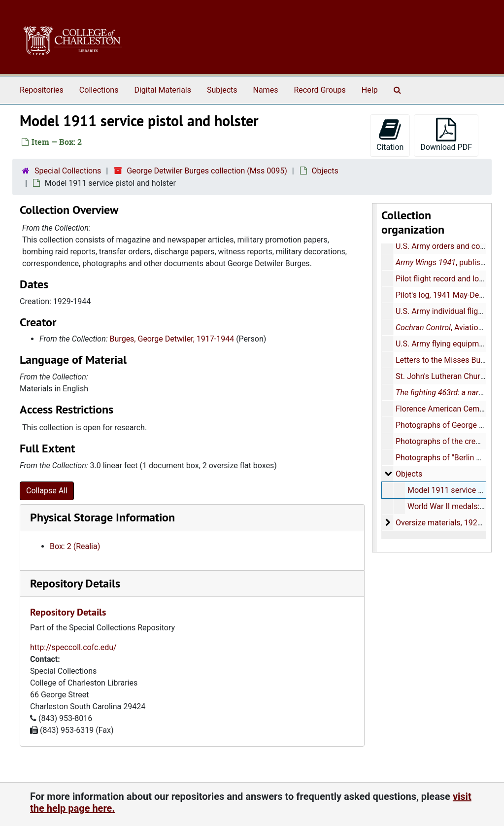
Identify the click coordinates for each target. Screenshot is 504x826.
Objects (325, 171)
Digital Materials (163, 90)
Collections (99, 90)
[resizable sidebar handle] (374, 378)
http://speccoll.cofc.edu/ (73, 647)
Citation (390, 135)
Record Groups (319, 90)
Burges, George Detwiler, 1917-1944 (172, 339)
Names (266, 90)
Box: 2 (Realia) (75, 546)
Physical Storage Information (102, 517)
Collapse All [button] (47, 491)
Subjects (222, 90)
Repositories (42, 90)
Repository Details (75, 583)
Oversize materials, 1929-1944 (449, 523)
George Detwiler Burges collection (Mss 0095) (207, 171)
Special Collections (68, 171)
